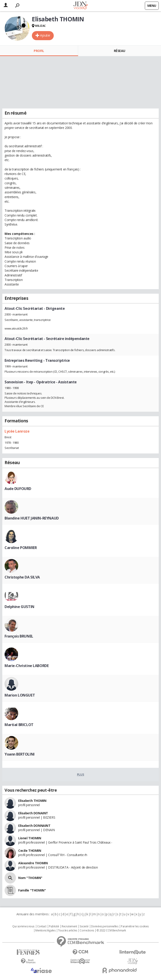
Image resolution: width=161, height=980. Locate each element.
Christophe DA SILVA (22, 577)
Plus (80, 774)
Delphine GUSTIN (19, 607)
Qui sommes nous (23, 926)
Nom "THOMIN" (30, 878)
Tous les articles (68, 931)
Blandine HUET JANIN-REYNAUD (32, 518)
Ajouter (45, 35)
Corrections (87, 931)
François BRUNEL (19, 636)
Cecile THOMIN (30, 851)
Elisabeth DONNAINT (34, 826)
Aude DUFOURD (18, 489)
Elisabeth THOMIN (32, 801)
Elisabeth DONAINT (33, 813)
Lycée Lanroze (17, 431)
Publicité (54, 926)
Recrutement (69, 926)
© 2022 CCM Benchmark (111, 931)
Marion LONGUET (20, 695)
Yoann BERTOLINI (20, 754)
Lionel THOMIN (30, 838)
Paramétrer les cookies (135, 926)
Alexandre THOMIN (33, 863)
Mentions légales (45, 931)
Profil (39, 51)
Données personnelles (105, 926)
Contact (42, 926)
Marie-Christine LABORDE (27, 666)
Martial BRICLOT (19, 725)
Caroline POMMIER (21, 548)
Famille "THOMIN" (32, 890)
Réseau (120, 51)
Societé (84, 926)
